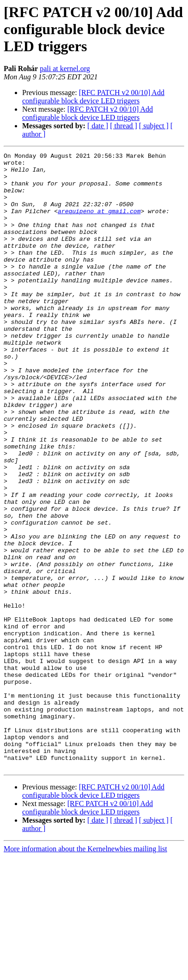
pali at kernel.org (65, 69)
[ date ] (98, 126)
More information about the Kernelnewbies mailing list (85, 972)
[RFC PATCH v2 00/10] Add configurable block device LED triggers (93, 97)
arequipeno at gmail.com (99, 223)
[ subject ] (154, 126)
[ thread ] (124, 126)
